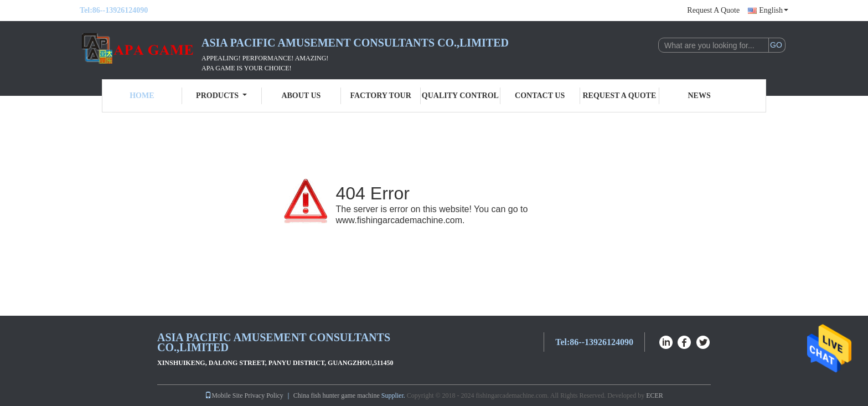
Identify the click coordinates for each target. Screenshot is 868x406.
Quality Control (460, 96)
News (699, 96)
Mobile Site (224, 395)
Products (221, 96)
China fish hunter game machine (337, 395)
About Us (301, 96)
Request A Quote (713, 10)
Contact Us (540, 96)
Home (142, 96)
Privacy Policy (264, 395)
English (774, 10)
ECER (655, 395)
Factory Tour (380, 96)
